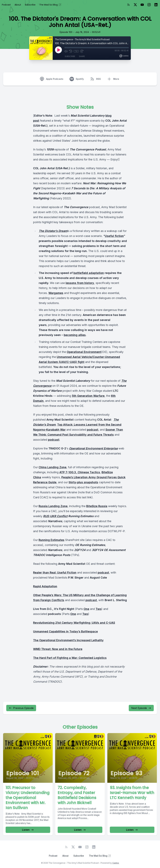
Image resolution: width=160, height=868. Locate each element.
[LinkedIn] (156, 5)
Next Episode (141, 708)
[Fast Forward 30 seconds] (82, 51)
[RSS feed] (128, 5)
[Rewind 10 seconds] (71, 51)
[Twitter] (135, 5)
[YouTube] (142, 5)
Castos (116, 863)
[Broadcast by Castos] (124, 56)
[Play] (58, 50)
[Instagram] (149, 5)
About (18, 5)
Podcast (6, 5)
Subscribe (30, 5)
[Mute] (66, 51)
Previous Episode (21, 708)
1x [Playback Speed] (76, 51)
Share (82, 56)
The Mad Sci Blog (50, 5)
